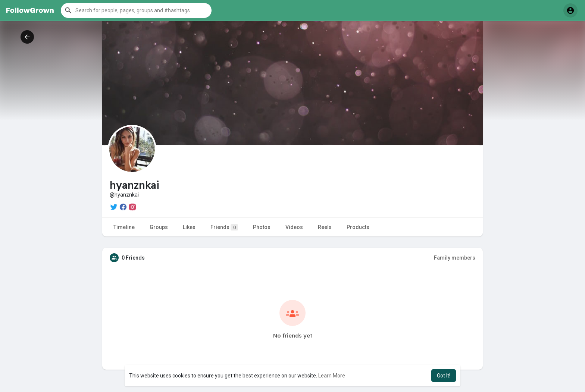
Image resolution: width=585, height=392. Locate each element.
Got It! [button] (444, 376)
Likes (189, 227)
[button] (136, 10)
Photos (262, 227)
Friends (224, 227)
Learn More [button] (332, 376)
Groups (159, 227)
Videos (294, 227)
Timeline (124, 227)
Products (358, 227)
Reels (325, 227)
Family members (455, 258)
